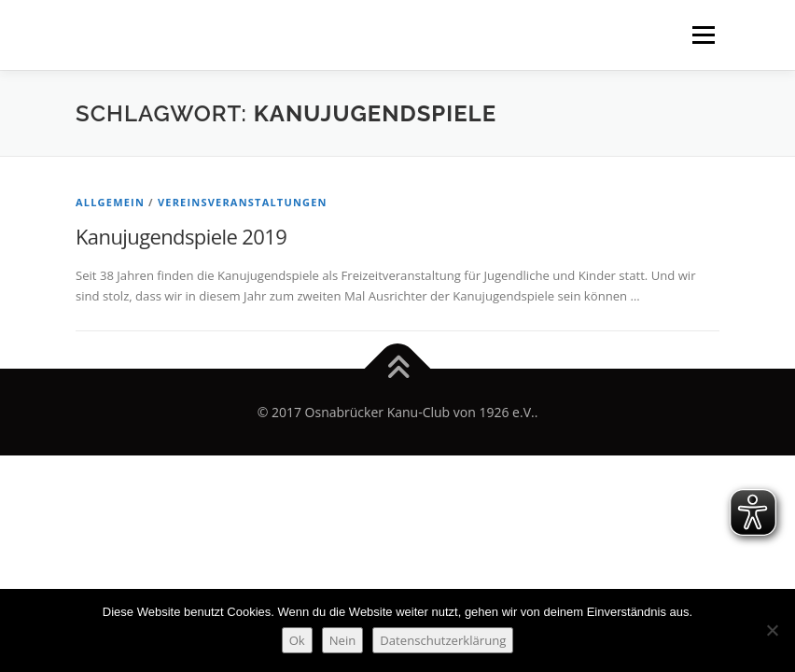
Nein (343, 640)
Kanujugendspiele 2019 (181, 236)
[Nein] (772, 630)
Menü (703, 35)
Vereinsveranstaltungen (243, 202)
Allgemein (110, 202)
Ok (297, 640)
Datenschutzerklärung (443, 640)
